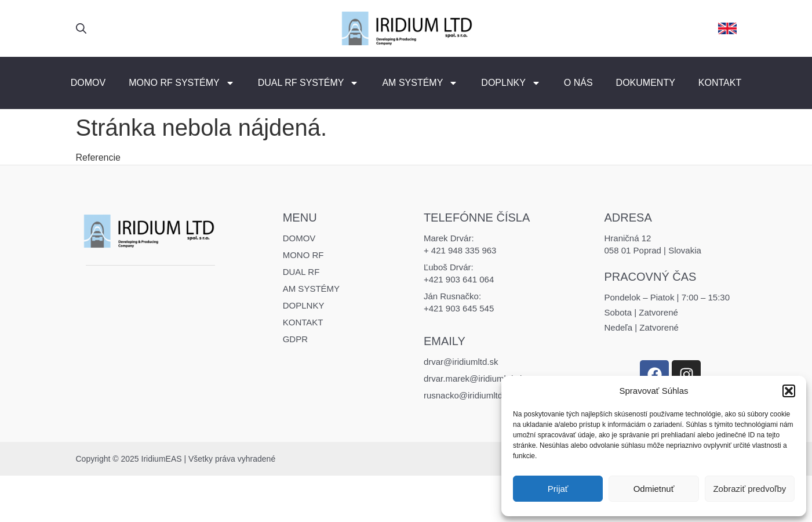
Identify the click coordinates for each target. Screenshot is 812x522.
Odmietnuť (654, 489)
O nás (578, 83)
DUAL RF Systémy (309, 83)
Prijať (558, 489)
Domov (88, 83)
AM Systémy (420, 83)
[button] (789, 391)
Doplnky (511, 83)
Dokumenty (646, 83)
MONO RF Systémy (181, 83)
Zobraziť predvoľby (749, 489)
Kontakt (720, 83)
